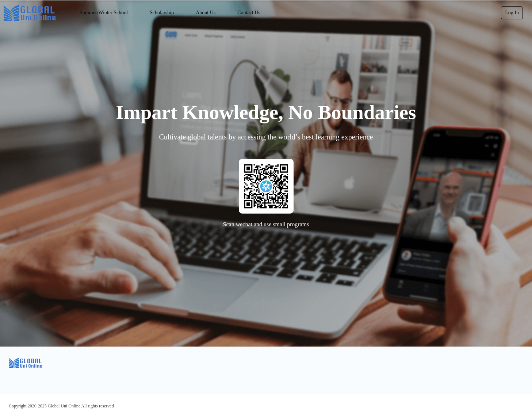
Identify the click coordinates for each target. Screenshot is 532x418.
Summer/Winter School (104, 13)
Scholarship (162, 13)
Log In (512, 13)
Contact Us (249, 13)
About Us (206, 13)
